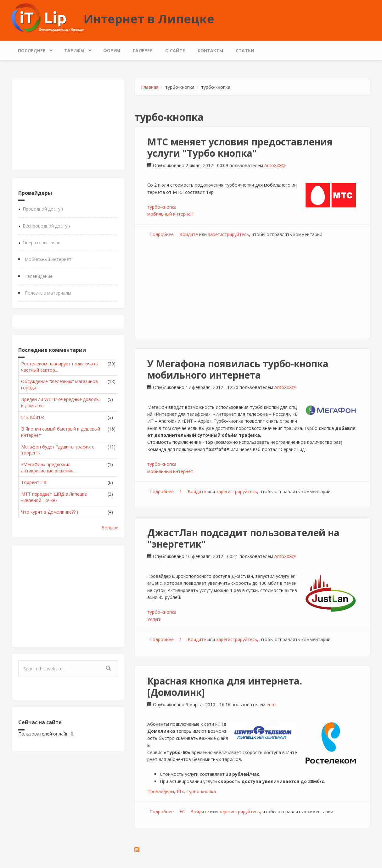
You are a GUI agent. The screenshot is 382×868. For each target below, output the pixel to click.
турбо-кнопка (162, 207)
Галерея (143, 51)
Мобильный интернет (48, 259)
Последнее (33, 49)
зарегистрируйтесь (228, 234)
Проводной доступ (43, 209)
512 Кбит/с (33, 417)
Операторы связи (42, 242)
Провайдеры (161, 791)
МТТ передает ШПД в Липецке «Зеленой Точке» (54, 497)
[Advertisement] (68, 125)
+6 (182, 812)
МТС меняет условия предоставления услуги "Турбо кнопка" (240, 147)
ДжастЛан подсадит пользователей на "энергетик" (243, 538)
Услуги (154, 619)
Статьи (245, 51)
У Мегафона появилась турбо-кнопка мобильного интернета (238, 369)
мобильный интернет (170, 214)
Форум (112, 51)
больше (110, 528)
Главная (150, 87)
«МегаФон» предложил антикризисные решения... (49, 468)
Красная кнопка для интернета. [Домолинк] (225, 687)
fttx (180, 791)
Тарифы (76, 49)
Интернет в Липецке (149, 19)
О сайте (175, 51)
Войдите (189, 234)
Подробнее (162, 234)
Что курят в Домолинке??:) (50, 512)
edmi (272, 705)
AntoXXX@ (275, 165)
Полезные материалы (48, 293)
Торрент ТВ (34, 482)
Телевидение (39, 276)
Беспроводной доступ (46, 226)
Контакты (210, 51)
